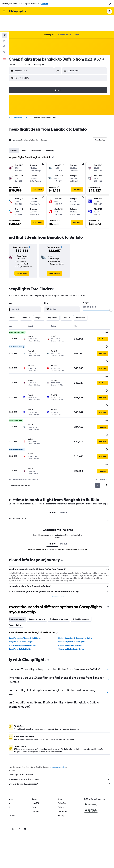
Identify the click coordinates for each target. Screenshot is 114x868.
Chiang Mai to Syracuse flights (74, 615)
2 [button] (103, 452)
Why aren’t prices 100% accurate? (63, 757)
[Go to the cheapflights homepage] (19, 11)
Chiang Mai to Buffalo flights (26, 618)
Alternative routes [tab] (23, 589)
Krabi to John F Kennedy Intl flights (29, 615)
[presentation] (35, 48)
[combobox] (21, 53)
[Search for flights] (4, 19)
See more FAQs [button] (61, 566)
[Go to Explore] (4, 35)
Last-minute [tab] (43, 139)
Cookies (45, 4)
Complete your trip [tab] (44, 589)
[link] (28, 262)
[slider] (111, 299)
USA (34, 107)
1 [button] (98, 452)
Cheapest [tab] (20, 139)
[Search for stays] (4, 25)
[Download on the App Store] (93, 784)
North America (25, 107)
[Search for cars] (4, 30)
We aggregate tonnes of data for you (63, 753)
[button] (110, 4)
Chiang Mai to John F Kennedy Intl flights (31, 608)
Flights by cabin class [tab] (66, 589)
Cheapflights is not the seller (63, 748)
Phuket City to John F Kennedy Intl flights (79, 608)
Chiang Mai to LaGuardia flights (27, 611)
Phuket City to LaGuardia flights (75, 611)
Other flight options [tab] (88, 589)
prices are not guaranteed (65, 741)
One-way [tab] (57, 139)
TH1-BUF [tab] (56, 482)
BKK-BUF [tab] (67, 482)
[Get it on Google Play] (93, 778)
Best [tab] (31, 139)
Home (15, 107)
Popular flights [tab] (22, 595)
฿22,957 (24, 48)
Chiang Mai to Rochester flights (75, 618)
